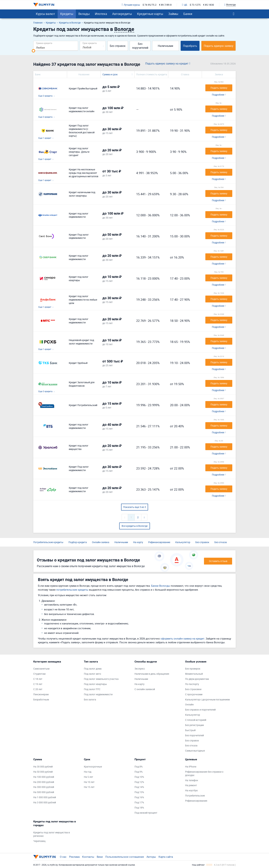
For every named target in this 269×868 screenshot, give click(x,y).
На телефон (192, 780)
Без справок (118, 46)
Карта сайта (166, 857)
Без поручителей (140, 46)
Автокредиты (122, 14)
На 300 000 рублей (44, 787)
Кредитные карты (150, 14)
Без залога (90, 699)
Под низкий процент (146, 813)
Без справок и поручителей (200, 710)
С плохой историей (196, 720)
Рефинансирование (159, 542)
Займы (173, 14)
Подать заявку (219, 88)
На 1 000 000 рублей (45, 797)
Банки (188, 14)
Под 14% (139, 787)
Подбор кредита (78, 542)
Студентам (39, 674)
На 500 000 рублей (44, 792)
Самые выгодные (195, 751)
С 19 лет (38, 684)
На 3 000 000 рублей (45, 802)
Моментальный (194, 674)
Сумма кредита (44, 43)
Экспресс (140, 669)
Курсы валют (45, 14)
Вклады (84, 14)
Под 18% (139, 808)
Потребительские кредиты (48, 542)
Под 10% (139, 777)
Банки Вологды (161, 586)
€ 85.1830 (209, 5)
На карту (138, 542)
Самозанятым (41, 669)
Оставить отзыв (218, 561)
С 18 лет (38, 679)
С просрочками (194, 694)
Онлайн (189, 704)
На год (88, 772)
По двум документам (197, 679)
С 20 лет (38, 689)
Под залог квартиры (95, 684)
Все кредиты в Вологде (135, 526)
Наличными (165, 46)
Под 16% (139, 797)
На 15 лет (89, 787)
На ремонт (191, 785)
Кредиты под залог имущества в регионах (52, 834)
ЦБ (185, 5)
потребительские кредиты (72, 590)
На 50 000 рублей (43, 772)
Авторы (151, 857)
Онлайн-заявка (101, 542)
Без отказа (221, 542)
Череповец (39, 841)
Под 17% (139, 802)
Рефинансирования (196, 801)
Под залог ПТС (92, 689)
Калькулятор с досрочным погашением (207, 699)
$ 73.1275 (195, 5)
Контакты (88, 857)
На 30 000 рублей (43, 767)
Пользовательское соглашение (125, 857)
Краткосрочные (93, 767)
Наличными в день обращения (152, 674)
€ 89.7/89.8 (165, 5)
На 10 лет (89, 782)
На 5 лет (89, 777)
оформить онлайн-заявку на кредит (182, 638)
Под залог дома (93, 669)
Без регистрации (194, 725)
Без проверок (193, 669)
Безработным (41, 699)
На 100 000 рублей (44, 777)
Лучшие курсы (131, 5)
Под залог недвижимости (98, 694)
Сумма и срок (110, 74)
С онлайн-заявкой (145, 689)
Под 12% (139, 782)
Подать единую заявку (219, 46)
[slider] (33, 51)
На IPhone (191, 767)
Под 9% (139, 772)
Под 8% (139, 767)
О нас (63, 857)
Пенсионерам (41, 694)
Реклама (74, 857)
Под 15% (139, 792)
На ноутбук (191, 790)
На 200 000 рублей (44, 782)
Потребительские (195, 796)
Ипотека (101, 14)
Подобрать (190, 46)
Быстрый (190, 730)
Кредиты (67, 14)
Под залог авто (92, 674)
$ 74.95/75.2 (150, 5)
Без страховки (193, 689)
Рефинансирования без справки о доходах (204, 773)
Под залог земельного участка (101, 679)
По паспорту (192, 684)
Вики (100, 857)
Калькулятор (183, 542)
